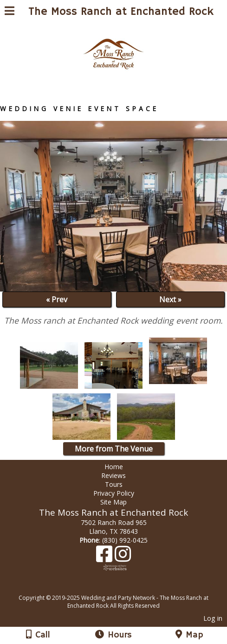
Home (114, 467)
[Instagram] (123, 557)
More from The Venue (114, 449)
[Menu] (10, 12)
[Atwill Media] (122, 588)
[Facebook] (105, 557)
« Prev (57, 299)
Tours (114, 484)
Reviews (113, 475)
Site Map (113, 502)
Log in (213, 618)
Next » (170, 299)
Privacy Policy (114, 493)
